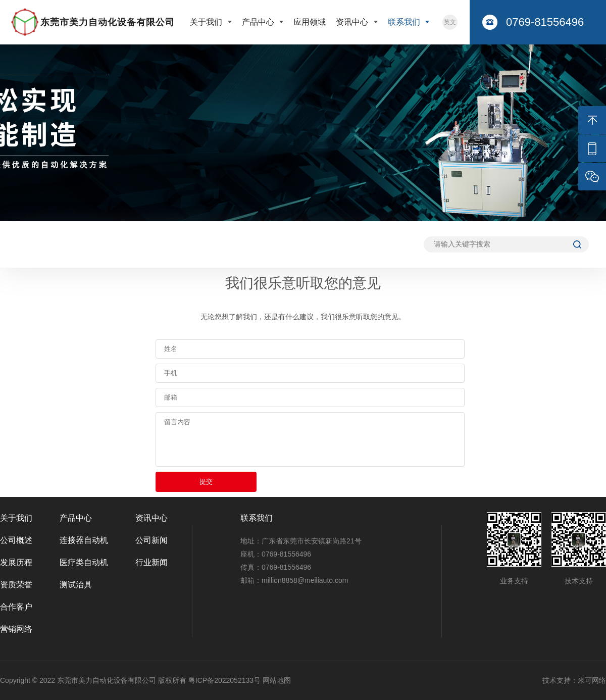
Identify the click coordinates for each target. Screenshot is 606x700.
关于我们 (207, 22)
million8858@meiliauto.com (305, 580)
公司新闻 (151, 540)
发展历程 (16, 562)
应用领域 (310, 22)
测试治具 (76, 585)
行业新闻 (151, 562)
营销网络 (16, 629)
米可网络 (592, 680)
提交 (206, 482)
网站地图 (277, 680)
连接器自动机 (84, 540)
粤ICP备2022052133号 (224, 680)
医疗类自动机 (84, 562)
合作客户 (16, 607)
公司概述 (16, 540)
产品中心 (259, 22)
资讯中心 (353, 22)
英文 (450, 22)
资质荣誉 (16, 585)
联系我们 (405, 22)
